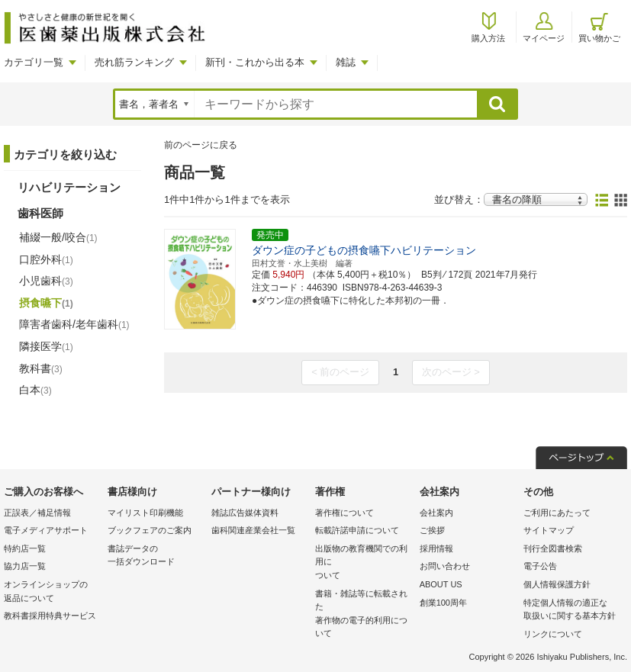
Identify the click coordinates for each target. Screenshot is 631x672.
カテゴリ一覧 (34, 62)
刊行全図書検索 (553, 548)
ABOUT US (441, 584)
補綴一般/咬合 (58, 237)
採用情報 (436, 548)
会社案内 (436, 513)
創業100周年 (443, 603)
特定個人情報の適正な (571, 611)
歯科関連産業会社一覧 (253, 530)
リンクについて (553, 634)
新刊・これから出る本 (255, 62)
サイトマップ (549, 530)
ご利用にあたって (557, 513)
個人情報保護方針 (557, 584)
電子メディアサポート (46, 530)
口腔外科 (46, 259)
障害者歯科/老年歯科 (74, 324)
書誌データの (156, 556)
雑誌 (346, 62)
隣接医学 (46, 346)
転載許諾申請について (357, 530)
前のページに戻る (201, 145)
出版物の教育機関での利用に (363, 563)
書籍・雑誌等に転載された (363, 615)
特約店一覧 (25, 548)
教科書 (41, 368)
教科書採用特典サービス (50, 616)
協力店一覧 (25, 566)
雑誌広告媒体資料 (245, 513)
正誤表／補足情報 (37, 513)
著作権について (344, 513)
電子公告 (540, 566)
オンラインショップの (52, 592)
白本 (35, 390)
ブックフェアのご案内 (150, 530)
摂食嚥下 (46, 303)
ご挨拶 (432, 530)
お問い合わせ (445, 566)
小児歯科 (46, 281)
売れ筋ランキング (134, 62)
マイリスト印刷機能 (145, 513)
